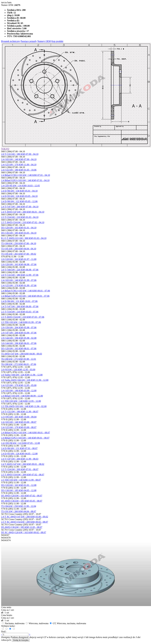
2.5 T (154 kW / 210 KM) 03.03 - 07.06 (20, 312)
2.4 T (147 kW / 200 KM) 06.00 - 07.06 (20, 306)
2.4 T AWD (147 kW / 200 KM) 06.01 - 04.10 (23, 212)
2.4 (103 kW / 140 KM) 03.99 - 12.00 (19, 391)
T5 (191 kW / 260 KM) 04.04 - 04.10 (19, 249)
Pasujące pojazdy (29, 41)
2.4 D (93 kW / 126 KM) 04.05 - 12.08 (19, 454)
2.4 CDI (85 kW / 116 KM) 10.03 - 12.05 (20, 186)
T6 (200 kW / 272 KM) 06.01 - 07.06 (19, 364)
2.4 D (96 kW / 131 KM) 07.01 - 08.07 (19, 448)
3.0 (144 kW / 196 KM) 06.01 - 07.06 (19, 343)
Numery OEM (44, 41)
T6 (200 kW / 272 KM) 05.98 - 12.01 (19, 359)
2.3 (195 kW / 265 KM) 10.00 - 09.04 (19, 417)
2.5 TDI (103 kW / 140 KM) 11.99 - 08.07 (21, 480)
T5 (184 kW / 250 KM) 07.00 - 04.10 (19, 243)
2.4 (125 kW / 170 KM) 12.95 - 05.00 (19, 385)
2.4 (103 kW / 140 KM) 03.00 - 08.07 (19, 422)
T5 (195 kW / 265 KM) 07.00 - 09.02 (19, 254)
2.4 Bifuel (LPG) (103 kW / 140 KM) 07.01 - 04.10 (25, 180)
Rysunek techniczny (11, 41)
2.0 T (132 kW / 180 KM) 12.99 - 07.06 (20, 275)
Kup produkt (57, 41)
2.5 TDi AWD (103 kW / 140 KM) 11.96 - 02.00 (24, 406)
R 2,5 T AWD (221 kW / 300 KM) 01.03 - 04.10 (24, 238)
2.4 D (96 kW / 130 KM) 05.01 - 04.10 (19, 191)
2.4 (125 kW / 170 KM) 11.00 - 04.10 (19, 165)
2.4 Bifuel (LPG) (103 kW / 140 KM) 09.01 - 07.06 (25, 296)
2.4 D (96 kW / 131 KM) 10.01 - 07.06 (19, 301)
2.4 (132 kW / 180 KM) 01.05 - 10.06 (19, 170)
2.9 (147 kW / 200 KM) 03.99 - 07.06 (19, 333)
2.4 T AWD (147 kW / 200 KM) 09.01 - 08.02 (23, 464)
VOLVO (5, 149)
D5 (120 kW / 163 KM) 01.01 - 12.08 (19, 485)
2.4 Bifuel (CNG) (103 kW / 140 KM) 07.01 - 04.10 (26, 175)
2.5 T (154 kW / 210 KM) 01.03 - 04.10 (20, 217)
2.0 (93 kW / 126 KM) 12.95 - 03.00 (18, 370)
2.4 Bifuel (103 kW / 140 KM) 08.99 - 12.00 (22, 396)
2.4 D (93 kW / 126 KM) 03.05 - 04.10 (19, 196)
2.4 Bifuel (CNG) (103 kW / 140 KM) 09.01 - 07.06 (26, 291)
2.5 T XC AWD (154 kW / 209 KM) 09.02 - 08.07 (25, 522)
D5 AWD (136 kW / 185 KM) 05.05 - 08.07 (22, 501)
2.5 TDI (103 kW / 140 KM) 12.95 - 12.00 (21, 401)
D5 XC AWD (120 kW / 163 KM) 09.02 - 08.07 (24, 532)
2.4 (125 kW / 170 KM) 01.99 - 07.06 (19, 285)
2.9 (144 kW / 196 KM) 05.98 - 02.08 (19, 338)
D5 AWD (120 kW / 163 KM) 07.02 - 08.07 (22, 496)
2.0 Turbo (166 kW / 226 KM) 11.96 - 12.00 (22, 375)
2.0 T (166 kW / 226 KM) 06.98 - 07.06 (20, 270)
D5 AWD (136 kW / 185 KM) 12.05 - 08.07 (22, 527)
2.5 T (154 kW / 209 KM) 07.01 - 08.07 (20, 469)
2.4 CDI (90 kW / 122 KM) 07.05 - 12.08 (21, 443)
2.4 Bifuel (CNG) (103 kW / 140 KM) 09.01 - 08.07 (26, 433)
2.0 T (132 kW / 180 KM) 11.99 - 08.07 (20, 412)
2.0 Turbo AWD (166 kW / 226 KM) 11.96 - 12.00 (25, 380)
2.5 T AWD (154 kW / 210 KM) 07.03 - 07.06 (23, 317)
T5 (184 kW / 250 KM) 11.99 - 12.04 (19, 506)
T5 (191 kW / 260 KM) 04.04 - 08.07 (19, 511)
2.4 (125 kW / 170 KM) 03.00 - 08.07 (19, 427)
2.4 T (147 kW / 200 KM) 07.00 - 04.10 (20, 207)
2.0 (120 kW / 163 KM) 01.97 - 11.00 (19, 259)
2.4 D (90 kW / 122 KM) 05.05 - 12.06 (19, 201)
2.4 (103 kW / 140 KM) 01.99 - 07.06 (19, 280)
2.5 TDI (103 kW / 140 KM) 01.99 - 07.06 (21, 322)
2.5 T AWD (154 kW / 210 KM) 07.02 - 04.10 (23, 222)
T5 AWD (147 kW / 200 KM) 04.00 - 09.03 (22, 354)
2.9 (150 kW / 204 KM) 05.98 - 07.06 (19, 327)
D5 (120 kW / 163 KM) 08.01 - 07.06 (19, 348)
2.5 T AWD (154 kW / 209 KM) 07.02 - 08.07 (23, 475)
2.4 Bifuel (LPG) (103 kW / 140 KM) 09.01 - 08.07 (25, 438)
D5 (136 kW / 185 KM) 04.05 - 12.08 (19, 490)
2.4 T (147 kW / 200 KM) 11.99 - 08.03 (20, 459)
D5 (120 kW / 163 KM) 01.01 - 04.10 (19, 228)
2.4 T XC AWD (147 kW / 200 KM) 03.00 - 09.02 (25, 517)
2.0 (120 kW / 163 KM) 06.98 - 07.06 (19, 264)
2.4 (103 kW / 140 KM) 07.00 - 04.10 (19, 159)
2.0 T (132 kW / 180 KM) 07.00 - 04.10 (20, 154)
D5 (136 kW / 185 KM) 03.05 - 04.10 (19, 233)
